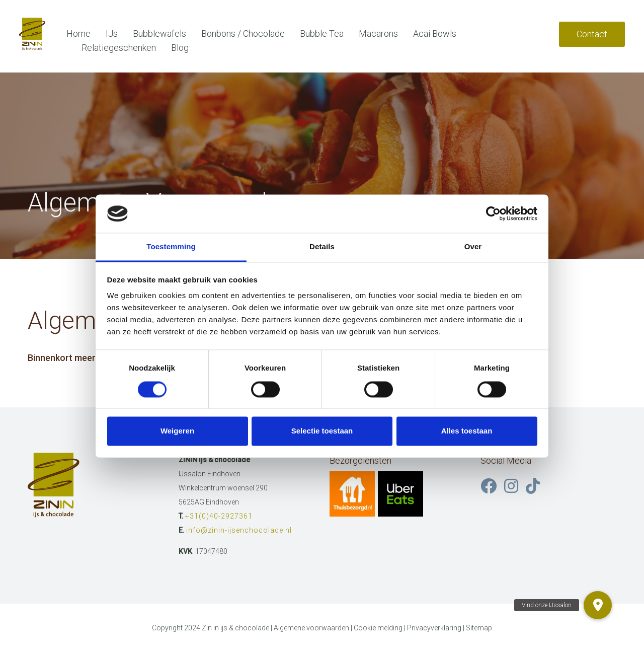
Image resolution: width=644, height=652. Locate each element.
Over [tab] (473, 247)
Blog (180, 48)
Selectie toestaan (322, 431)
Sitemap (479, 628)
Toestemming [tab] (171, 247)
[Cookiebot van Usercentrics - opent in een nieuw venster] (493, 213)
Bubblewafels (159, 33)
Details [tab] (322, 247)
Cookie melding (378, 628)
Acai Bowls (435, 33)
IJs (112, 33)
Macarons (378, 33)
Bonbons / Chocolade (243, 33)
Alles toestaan (467, 431)
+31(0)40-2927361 (219, 516)
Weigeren (177, 431)
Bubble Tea (322, 33)
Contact (592, 34)
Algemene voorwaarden (311, 628)
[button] (598, 605)
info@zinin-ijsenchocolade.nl (239, 530)
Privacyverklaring (434, 628)
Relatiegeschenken (119, 48)
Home (78, 33)
